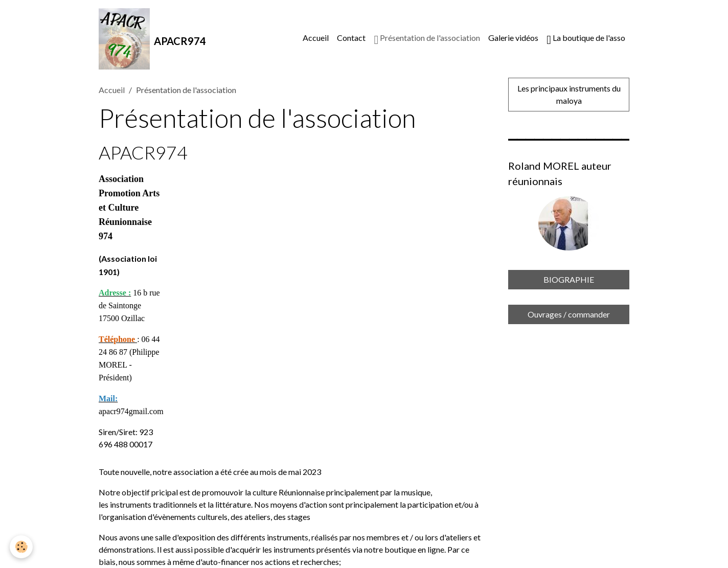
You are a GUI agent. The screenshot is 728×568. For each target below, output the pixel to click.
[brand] (152, 39)
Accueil (316, 38)
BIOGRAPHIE (569, 279)
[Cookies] (22, 547)
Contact (351, 38)
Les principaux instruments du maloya (569, 94)
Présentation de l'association (427, 39)
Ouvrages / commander (569, 314)
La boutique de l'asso (586, 39)
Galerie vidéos (513, 38)
